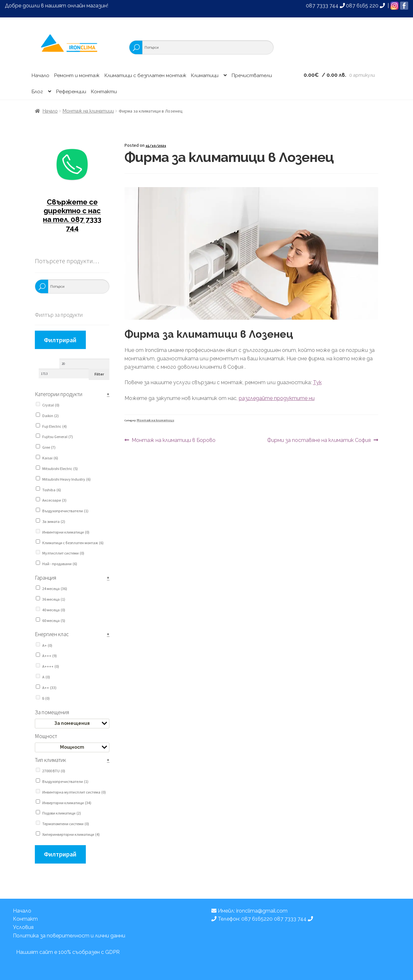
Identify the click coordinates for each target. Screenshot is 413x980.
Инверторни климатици (67, 803)
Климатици (205, 75)
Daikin (50, 416)
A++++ (51, 666)
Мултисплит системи (63, 553)
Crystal (51, 405)
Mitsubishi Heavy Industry (66, 479)
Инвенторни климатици (66, 532)
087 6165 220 (365, 6)
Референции (71, 92)
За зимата (54, 521)
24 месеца (55, 589)
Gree (49, 447)
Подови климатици (62, 813)
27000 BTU (54, 771)
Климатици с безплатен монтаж (145, 75)
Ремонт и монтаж (77, 75)
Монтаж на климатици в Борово (173, 440)
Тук (317, 382)
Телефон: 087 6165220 (243, 919)
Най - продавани (60, 564)
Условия (23, 927)
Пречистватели (252, 75)
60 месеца (54, 620)
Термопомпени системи (66, 824)
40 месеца (54, 610)
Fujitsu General (58, 437)
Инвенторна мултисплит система (74, 792)
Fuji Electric (55, 426)
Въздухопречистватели (65, 511)
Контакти (104, 92)
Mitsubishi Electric (60, 469)
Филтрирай (60, 340)
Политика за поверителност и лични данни (69, 936)
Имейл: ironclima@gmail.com (249, 911)
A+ (47, 645)
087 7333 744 (325, 6)
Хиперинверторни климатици (71, 834)
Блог (37, 92)
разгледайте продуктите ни (277, 398)
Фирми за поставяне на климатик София (319, 440)
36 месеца (54, 599)
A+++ (50, 656)
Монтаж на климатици (88, 111)
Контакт (25, 919)
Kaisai (50, 458)
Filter (99, 374)
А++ (49, 688)
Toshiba (52, 490)
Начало (40, 75)
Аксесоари (54, 500)
